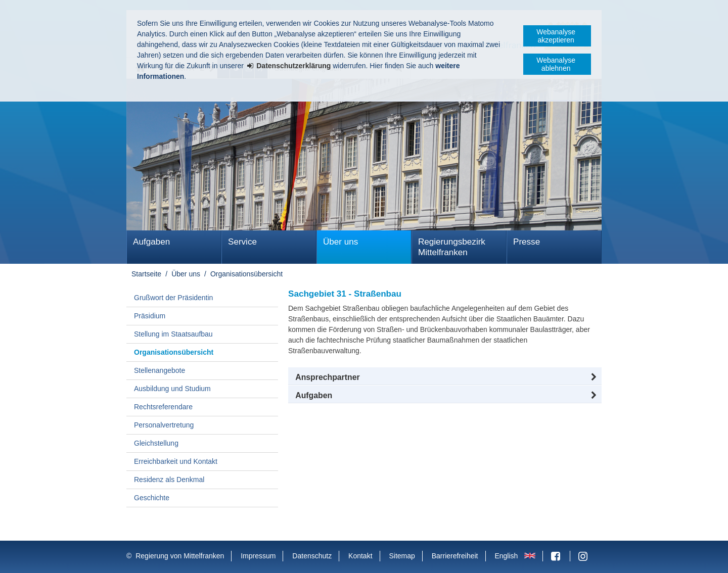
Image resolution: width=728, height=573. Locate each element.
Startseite (146, 274)
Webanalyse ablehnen (556, 64)
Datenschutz (312, 556)
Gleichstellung (156, 443)
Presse (527, 242)
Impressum (258, 556)
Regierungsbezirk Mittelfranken (452, 247)
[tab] (445, 396)
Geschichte (152, 498)
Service (242, 242)
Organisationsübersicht (246, 274)
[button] (445, 377)
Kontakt (360, 556)
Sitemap (402, 556)
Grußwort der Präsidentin (173, 298)
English (506, 556)
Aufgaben (151, 242)
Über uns (340, 242)
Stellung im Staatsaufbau (173, 334)
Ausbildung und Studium (172, 389)
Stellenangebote (160, 370)
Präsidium (150, 316)
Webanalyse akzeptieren (556, 36)
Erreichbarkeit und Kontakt (176, 461)
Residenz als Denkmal (169, 480)
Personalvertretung (164, 425)
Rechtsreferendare (163, 407)
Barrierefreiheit (455, 556)
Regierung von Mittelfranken (180, 556)
